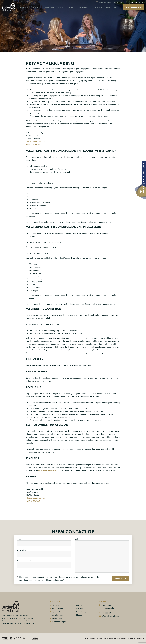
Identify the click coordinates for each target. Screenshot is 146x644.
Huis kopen (56, 605)
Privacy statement (110, 639)
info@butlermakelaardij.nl (36, 142)
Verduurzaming (57, 618)
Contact (86, 10)
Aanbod (27, 10)
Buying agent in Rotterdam (107, 10)
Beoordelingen (82, 612)
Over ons (52, 10)
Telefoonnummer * (24, 561)
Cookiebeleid (122, 639)
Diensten (39, 10)
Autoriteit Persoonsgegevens (49, 470)
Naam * (20, 539)
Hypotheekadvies (58, 612)
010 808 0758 (107, 613)
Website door (136, 639)
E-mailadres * (22, 550)
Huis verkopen (57, 609)
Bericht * (78, 539)
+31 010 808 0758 (33, 144)
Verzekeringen (57, 615)
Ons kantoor (81, 605)
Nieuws (74, 10)
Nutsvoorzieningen (59, 622)
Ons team (80, 609)
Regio (64, 10)
